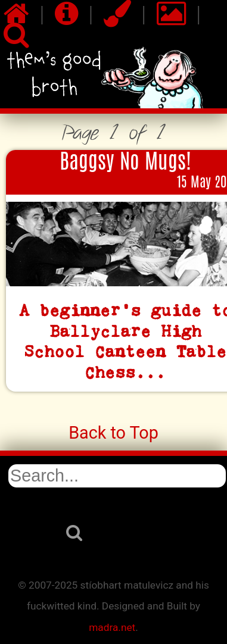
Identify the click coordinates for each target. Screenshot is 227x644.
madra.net (112, 627)
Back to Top (113, 433)
